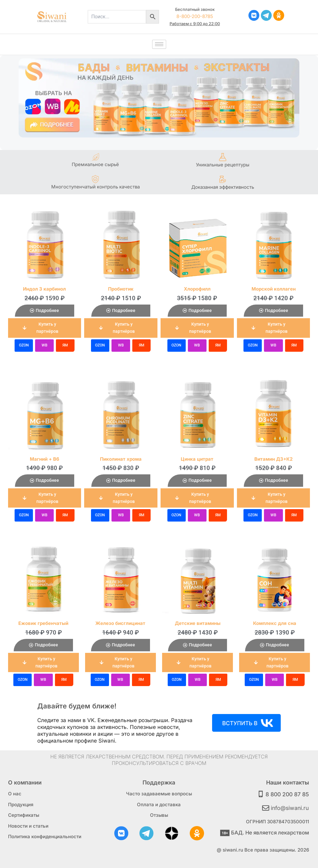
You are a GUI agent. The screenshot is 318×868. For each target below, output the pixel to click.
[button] (45, 328)
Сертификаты (24, 814)
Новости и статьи (28, 825)
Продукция (21, 803)
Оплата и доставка (159, 803)
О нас (15, 793)
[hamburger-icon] (159, 44)
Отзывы (159, 814)
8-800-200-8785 (195, 16)
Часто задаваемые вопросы (159, 793)
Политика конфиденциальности (45, 836)
